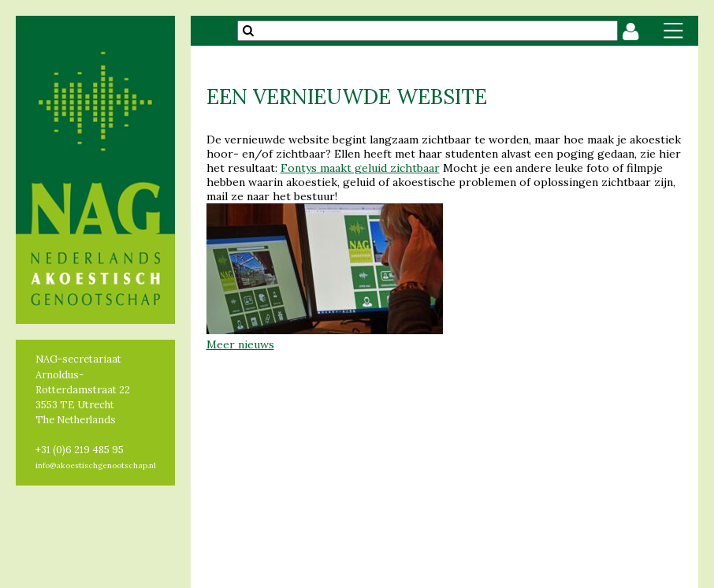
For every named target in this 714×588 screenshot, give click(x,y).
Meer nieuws (240, 344)
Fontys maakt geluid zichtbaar (360, 168)
